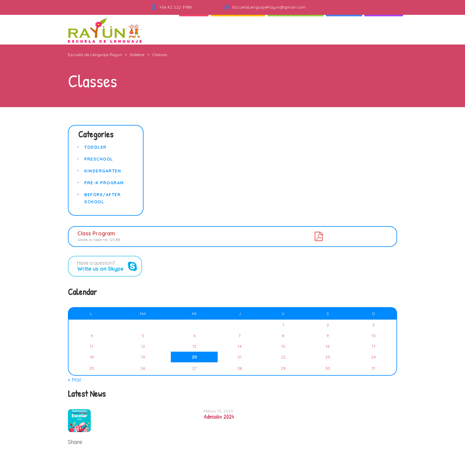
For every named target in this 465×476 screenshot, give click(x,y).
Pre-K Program (104, 183)
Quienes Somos (238, 30)
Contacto (384, 30)
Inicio (194, 30)
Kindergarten (103, 171)
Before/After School (102, 198)
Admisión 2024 (219, 417)
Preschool (99, 159)
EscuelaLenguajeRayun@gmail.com (269, 7)
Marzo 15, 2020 (219, 411)
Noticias (344, 30)
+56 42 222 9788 (176, 7)
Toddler (95, 147)
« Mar (75, 380)
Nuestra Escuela (296, 30)
